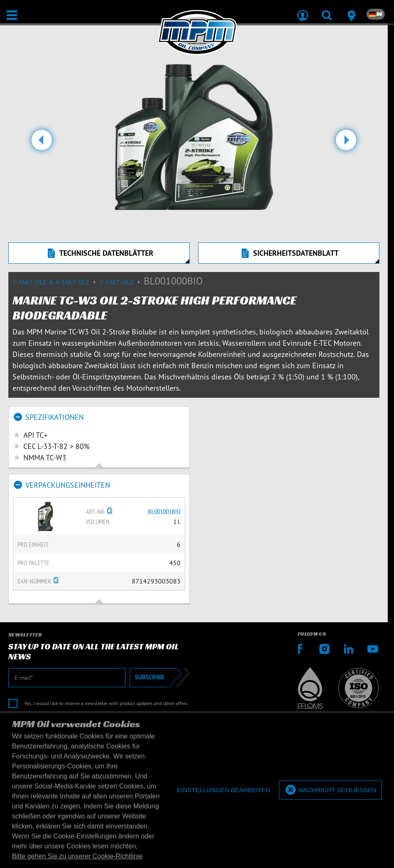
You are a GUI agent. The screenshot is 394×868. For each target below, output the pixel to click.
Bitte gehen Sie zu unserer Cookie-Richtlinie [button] (77, 856)
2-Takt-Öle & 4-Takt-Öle (56, 282)
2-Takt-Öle (122, 282)
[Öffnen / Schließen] (12, 15)
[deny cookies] (223, 790)
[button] (42, 143)
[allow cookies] (330, 790)
